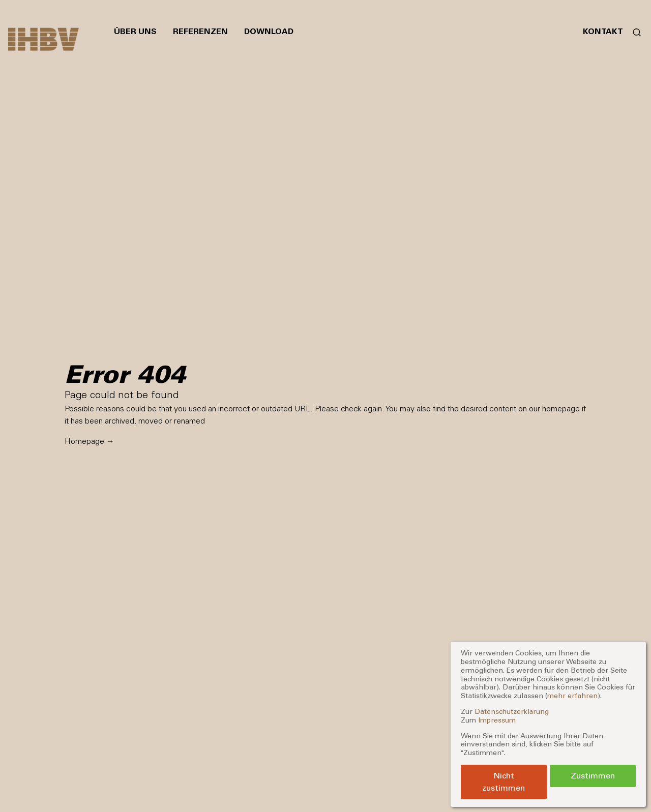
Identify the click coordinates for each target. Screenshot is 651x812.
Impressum (497, 720)
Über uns (135, 31)
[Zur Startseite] (43, 39)
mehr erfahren (572, 696)
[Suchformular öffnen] (633, 32)
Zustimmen (593, 776)
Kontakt (603, 31)
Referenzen (200, 31)
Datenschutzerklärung (512, 712)
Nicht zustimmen (504, 782)
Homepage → (90, 441)
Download (269, 31)
